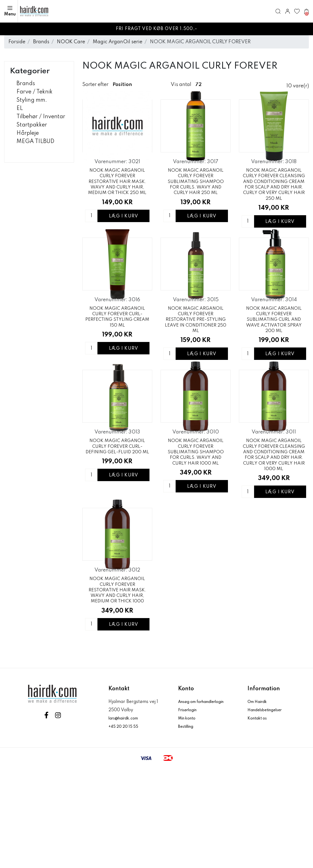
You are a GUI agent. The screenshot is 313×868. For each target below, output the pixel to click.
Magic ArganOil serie (118, 42)
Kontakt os (259, 818)
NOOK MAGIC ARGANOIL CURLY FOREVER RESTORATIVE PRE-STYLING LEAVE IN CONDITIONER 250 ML (196, 368)
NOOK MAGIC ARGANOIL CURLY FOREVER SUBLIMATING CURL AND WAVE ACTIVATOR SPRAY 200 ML (274, 368)
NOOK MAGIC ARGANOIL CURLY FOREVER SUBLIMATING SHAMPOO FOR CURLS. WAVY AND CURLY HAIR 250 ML (196, 206)
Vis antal (181, 85)
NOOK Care (71, 42)
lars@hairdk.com (126, 818)
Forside (17, 42)
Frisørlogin (190, 810)
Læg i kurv (124, 250)
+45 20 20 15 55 (125, 826)
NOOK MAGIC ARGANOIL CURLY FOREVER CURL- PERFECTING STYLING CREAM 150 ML (117, 367)
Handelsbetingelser (268, 810)
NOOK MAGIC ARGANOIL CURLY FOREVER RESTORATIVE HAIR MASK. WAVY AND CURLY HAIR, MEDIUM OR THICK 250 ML (117, 206)
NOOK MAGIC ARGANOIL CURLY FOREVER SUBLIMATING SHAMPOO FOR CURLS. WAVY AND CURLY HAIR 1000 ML (196, 527)
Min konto (189, 818)
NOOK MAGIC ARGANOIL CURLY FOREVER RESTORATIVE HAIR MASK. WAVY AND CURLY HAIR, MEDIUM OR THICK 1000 (117, 689)
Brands (41, 42)
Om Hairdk (259, 801)
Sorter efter (95, 85)
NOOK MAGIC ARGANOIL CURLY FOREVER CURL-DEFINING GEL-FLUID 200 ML (117, 525)
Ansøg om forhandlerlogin (206, 801)
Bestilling (188, 826)
